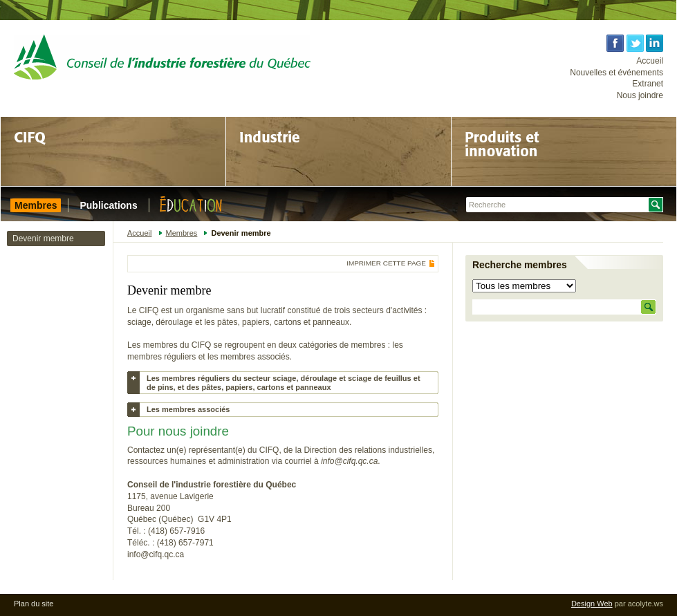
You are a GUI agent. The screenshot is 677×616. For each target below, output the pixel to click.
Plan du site (34, 604)
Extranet (648, 84)
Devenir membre (43, 239)
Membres (182, 233)
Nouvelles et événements (616, 73)
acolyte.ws (646, 604)
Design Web (592, 604)
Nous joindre (640, 95)
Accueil (650, 61)
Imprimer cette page (386, 263)
